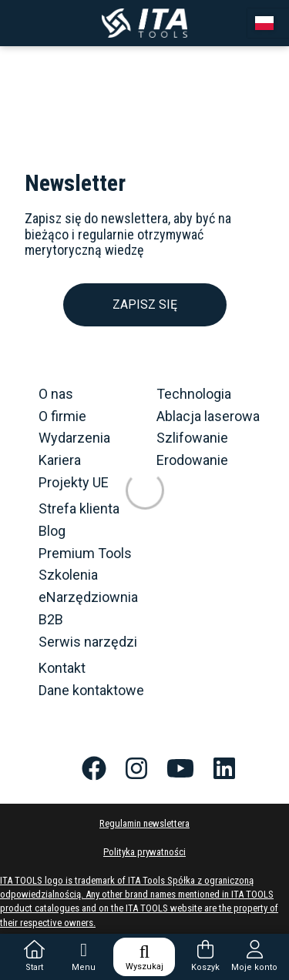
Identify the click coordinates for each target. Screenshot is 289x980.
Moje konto (254, 957)
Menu (84, 957)
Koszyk (205, 957)
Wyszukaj (144, 957)
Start (34, 957)
